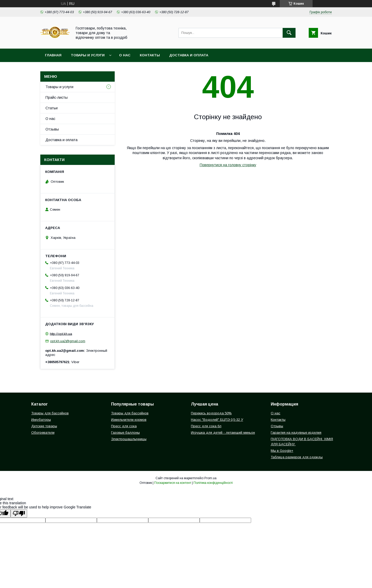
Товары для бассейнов (50, 413)
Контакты (150, 55)
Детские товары (44, 426)
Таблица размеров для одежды (297, 457)
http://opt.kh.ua (61, 334)
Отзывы (52, 129)
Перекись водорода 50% (211, 413)
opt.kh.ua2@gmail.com (68, 341)
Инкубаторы (41, 420)
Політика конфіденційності (213, 483)
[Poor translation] (19, 513)
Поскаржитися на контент (173, 483)
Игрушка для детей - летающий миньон (223, 433)
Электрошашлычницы (129, 439)
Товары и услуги (88, 55)
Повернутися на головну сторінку (228, 165)
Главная (53, 55)
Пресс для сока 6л (206, 426)
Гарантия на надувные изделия (296, 433)
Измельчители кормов (129, 420)
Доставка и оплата (189, 55)
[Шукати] (289, 33)
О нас (125, 55)
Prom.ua (210, 478)
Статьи (52, 108)
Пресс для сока (124, 426)
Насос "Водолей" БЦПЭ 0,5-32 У (217, 420)
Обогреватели (43, 433)
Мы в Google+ (282, 451)
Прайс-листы (57, 97)
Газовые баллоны (125, 433)
